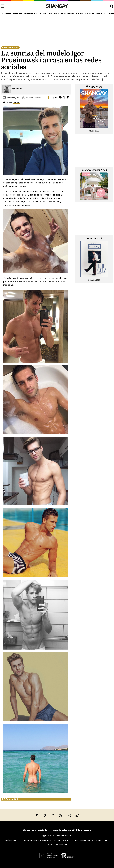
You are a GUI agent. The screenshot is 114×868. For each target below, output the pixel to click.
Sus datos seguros (62, 840)
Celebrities (45, 13)
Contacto (24, 840)
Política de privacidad (81, 840)
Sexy (56, 13)
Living (110, 13)
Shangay (7, 48)
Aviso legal (47, 840)
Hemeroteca (35, 840)
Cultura (7, 13)
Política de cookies (100, 840)
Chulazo (17, 102)
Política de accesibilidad (57, 844)
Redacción (17, 89)
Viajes (80, 13)
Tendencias (67, 13)
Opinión (89, 13)
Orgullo (100, 13)
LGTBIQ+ (18, 13)
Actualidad (30, 13)
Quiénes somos (12, 840)
